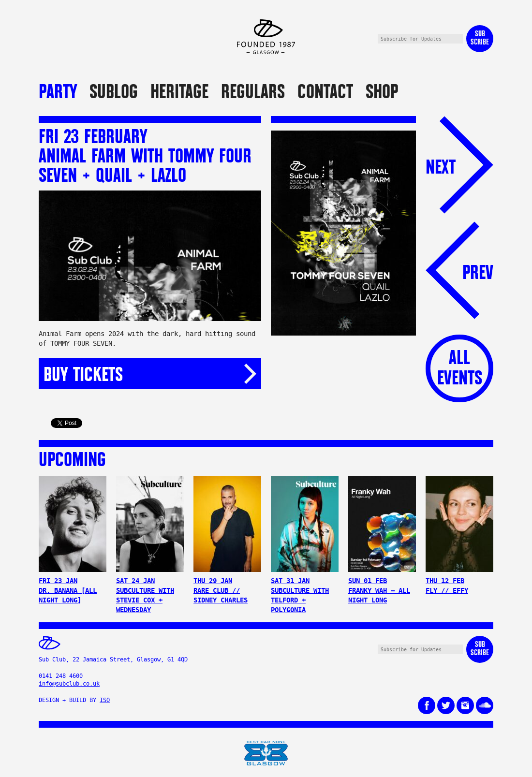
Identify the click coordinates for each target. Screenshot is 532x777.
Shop (382, 91)
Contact (325, 91)
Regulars (253, 91)
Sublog (114, 91)
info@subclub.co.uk (69, 684)
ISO (105, 700)
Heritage (179, 91)
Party (58, 91)
